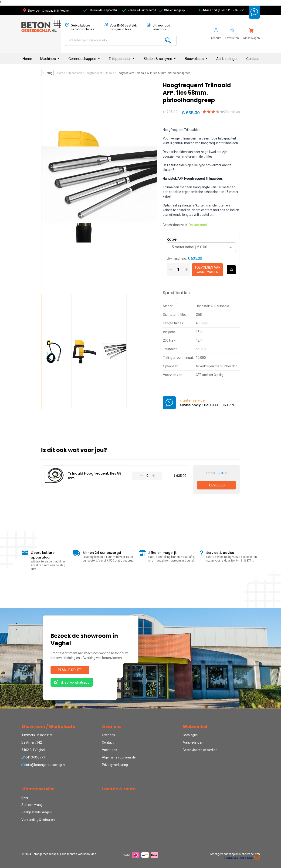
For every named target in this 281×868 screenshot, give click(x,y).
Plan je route (70, 670)
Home (27, 59)
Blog (25, 797)
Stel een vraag (32, 805)
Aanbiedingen (227, 59)
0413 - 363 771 (235, 10)
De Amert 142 (32, 742)
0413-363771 (33, 757)
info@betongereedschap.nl (43, 765)
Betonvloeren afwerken (200, 750)
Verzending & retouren (38, 820)
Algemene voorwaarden (120, 757)
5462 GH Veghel (33, 750)
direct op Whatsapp (72, 682)
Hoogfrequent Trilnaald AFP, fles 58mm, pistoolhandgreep (153, 73)
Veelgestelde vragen (37, 812)
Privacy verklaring (115, 765)
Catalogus (190, 735)
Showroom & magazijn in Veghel (46, 11)
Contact (252, 59)
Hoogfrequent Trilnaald (99, 73)
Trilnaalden (75, 73)
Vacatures (110, 750)
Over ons (108, 735)
